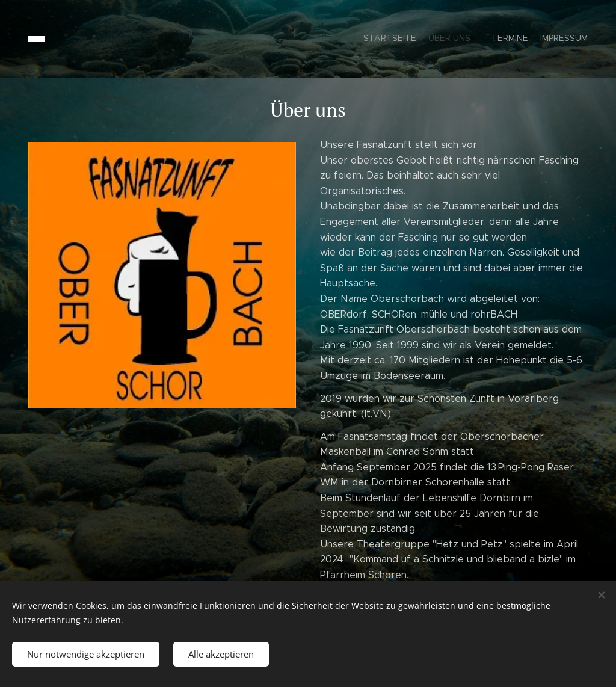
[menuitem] (544, 39)
